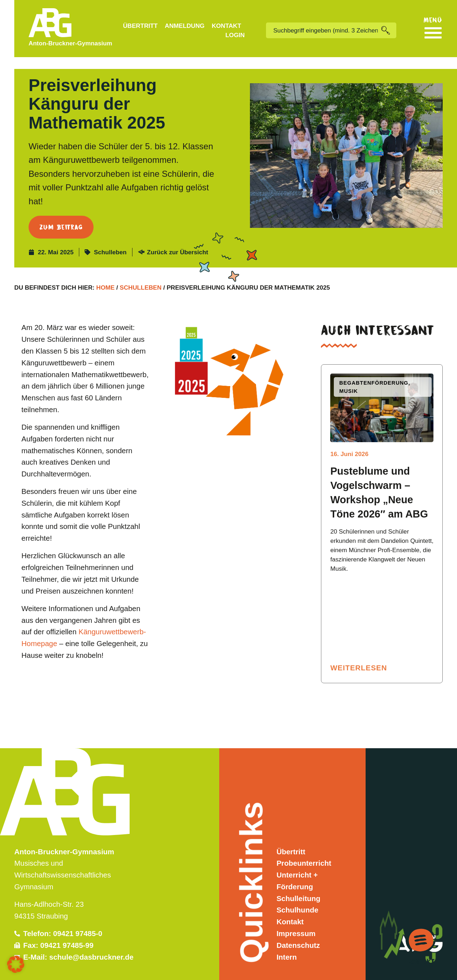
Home (106, 276)
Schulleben (110, 240)
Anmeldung (185, 26)
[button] (16, 964)
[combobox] (323, 30)
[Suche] (389, 30)
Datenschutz (298, 933)
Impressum (296, 922)
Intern (287, 945)
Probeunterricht (304, 852)
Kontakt (227, 26)
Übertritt (140, 26)
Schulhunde (297, 898)
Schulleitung (298, 887)
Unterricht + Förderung (297, 869)
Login (235, 35)
